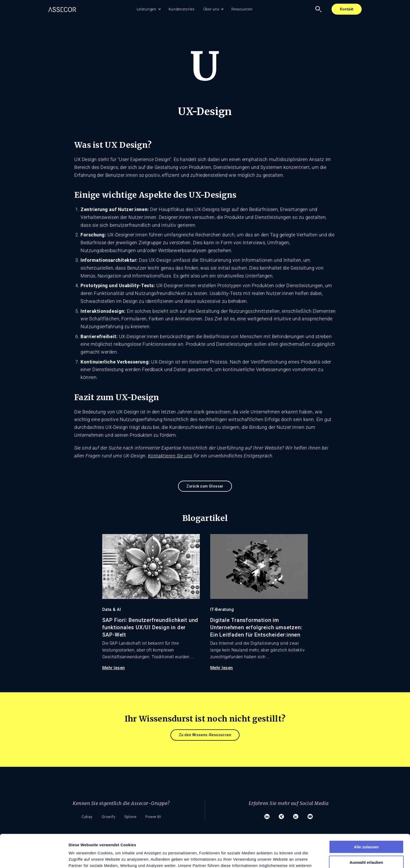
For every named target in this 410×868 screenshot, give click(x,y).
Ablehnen (366, 847)
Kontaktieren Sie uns (170, 456)
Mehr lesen (114, 668)
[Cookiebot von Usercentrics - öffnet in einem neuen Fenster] (34, 858)
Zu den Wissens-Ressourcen (205, 735)
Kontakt (347, 9)
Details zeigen (278, 858)
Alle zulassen (366, 816)
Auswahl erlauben (366, 831)
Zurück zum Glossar (205, 486)
